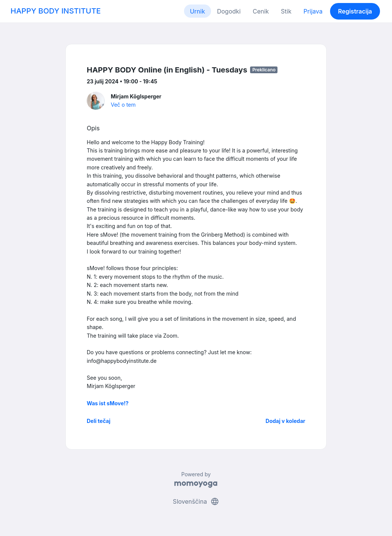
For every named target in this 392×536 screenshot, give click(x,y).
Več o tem (123, 105)
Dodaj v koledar (285, 421)
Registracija (355, 11)
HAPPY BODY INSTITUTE (56, 11)
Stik (286, 11)
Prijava (313, 11)
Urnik (198, 11)
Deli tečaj (99, 421)
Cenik (261, 11)
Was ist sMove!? (108, 403)
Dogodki (229, 11)
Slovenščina (196, 501)
